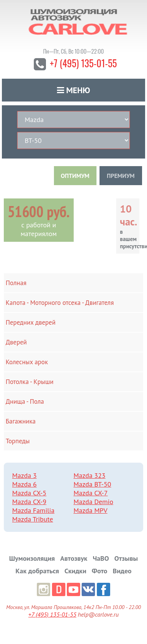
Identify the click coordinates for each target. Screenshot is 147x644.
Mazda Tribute (33, 519)
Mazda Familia (33, 510)
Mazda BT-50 (92, 484)
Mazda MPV (91, 510)
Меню (74, 90)
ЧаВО (101, 558)
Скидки (76, 571)
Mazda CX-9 (29, 502)
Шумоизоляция (32, 558)
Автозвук (74, 558)
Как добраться (37, 571)
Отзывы (126, 558)
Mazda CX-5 (29, 493)
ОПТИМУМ (75, 176)
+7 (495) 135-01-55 (83, 63)
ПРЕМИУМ (121, 176)
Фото (100, 571)
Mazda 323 (90, 475)
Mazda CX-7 (91, 493)
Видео (122, 571)
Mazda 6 (24, 484)
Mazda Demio (94, 502)
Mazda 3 (24, 475)
